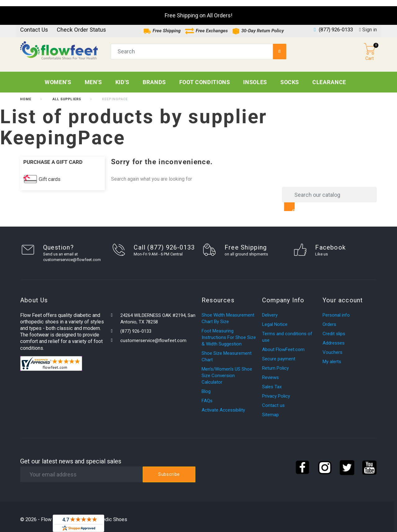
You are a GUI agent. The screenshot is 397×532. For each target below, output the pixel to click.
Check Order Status (81, 23)
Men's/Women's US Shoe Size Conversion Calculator (227, 369)
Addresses (334, 337)
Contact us (34, 23)
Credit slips (334, 327)
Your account (343, 294)
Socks (290, 76)
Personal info (336, 309)
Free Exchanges (206, 25)
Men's (93, 76)
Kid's (122, 76)
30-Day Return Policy (258, 25)
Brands (154, 76)
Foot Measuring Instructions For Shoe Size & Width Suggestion (229, 331)
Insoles (255, 76)
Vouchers (332, 346)
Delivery (270, 309)
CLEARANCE (329, 76)
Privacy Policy (276, 390)
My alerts (332, 355)
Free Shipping (162, 25)
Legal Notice (275, 318)
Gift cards (50, 173)
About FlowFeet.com (283, 343)
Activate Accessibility (223, 404)
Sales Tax (272, 381)
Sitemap (270, 408)
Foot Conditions (205, 76)
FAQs (207, 394)
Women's (58, 76)
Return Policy (275, 362)
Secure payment (279, 353)
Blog (206, 385)
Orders (329, 318)
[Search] (329, 188)
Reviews (270, 371)
